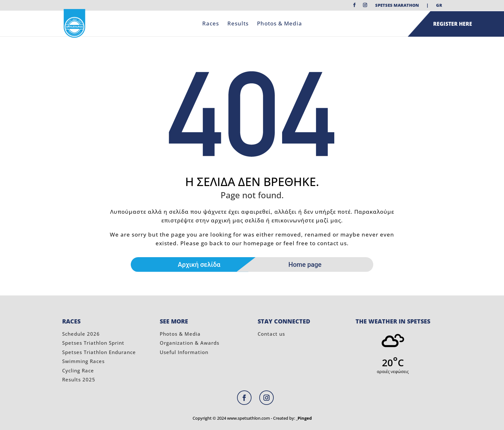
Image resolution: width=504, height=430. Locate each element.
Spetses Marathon (397, 6)
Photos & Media (280, 24)
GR (439, 6)
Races (211, 24)
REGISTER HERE (453, 24)
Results (238, 24)
